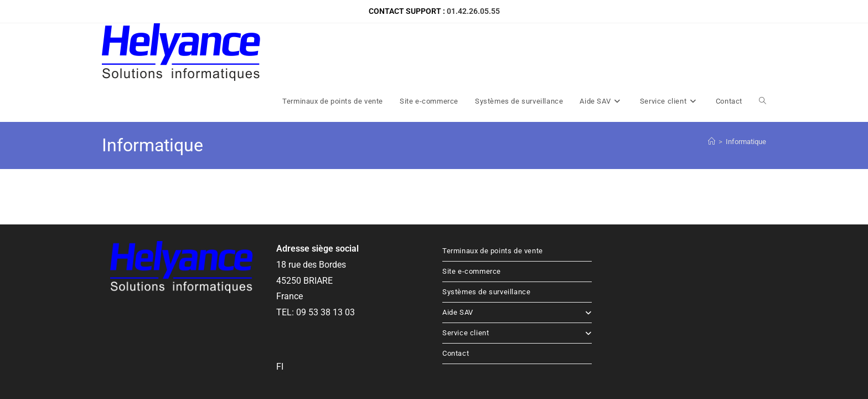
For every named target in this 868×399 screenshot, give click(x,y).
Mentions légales (654, 357)
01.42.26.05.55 (473, 11)
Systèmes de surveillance (486, 234)
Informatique (746, 84)
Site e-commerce (472, 214)
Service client (517, 275)
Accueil (580, 357)
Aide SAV (517, 255)
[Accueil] (712, 84)
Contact (456, 296)
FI (280, 309)
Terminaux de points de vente (493, 193)
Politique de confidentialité (726, 357)
